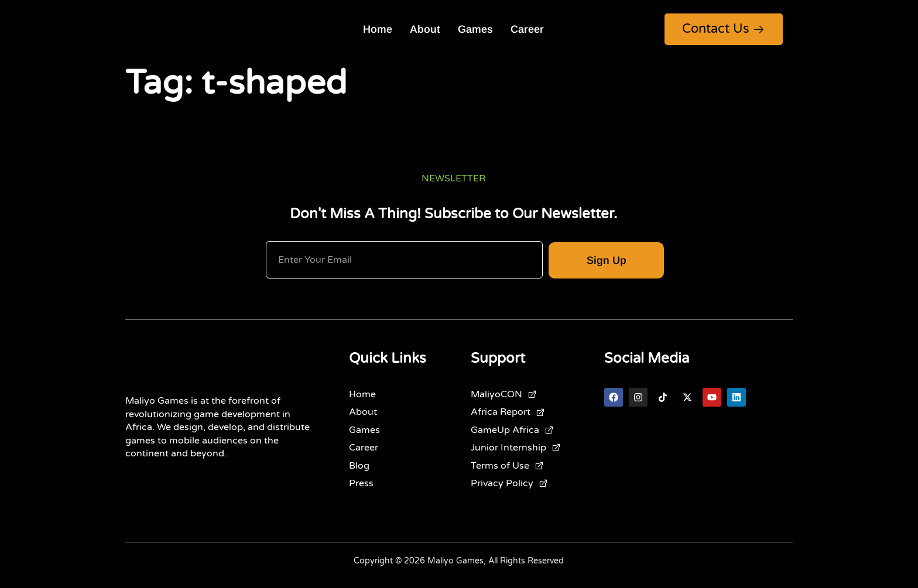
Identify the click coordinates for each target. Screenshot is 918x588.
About (425, 29)
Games (475, 29)
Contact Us (724, 29)
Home (378, 29)
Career (527, 29)
